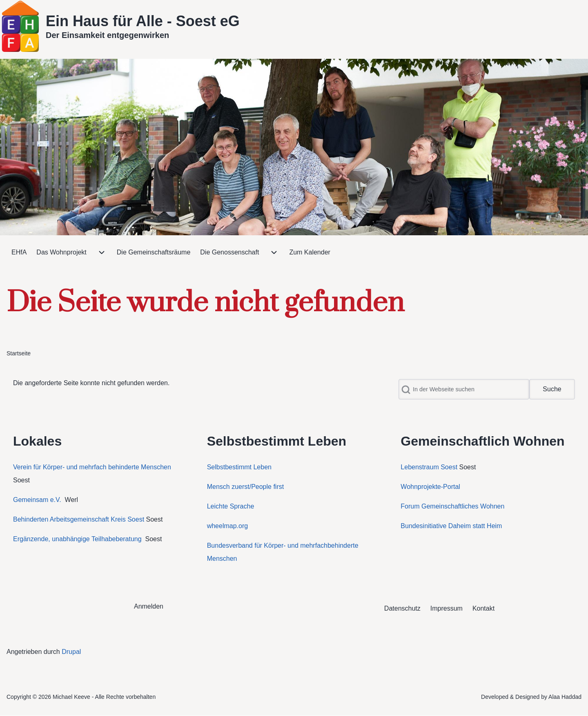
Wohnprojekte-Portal (430, 487)
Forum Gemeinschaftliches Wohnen (452, 506)
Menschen (222, 559)
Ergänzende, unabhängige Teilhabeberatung (78, 539)
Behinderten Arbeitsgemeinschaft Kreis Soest (79, 519)
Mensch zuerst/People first (246, 487)
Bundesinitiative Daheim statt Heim (451, 526)
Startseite (19, 353)
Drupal (71, 652)
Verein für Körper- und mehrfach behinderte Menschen (92, 467)
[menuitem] (19, 252)
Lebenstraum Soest (429, 467)
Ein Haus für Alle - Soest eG (143, 21)
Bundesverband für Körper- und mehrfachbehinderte (284, 545)
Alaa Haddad (565, 697)
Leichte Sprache (231, 506)
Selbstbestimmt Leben (239, 467)
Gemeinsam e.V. (37, 500)
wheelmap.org (228, 526)
